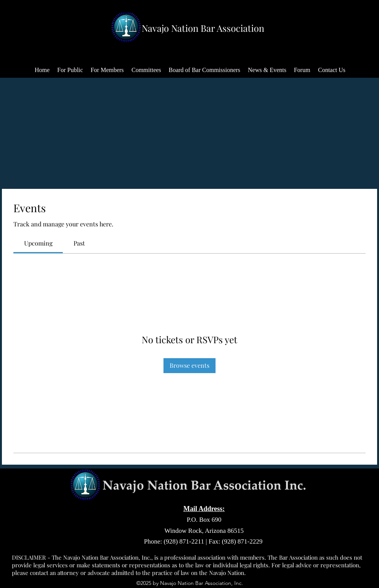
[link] (38, 243)
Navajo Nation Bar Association (203, 28)
